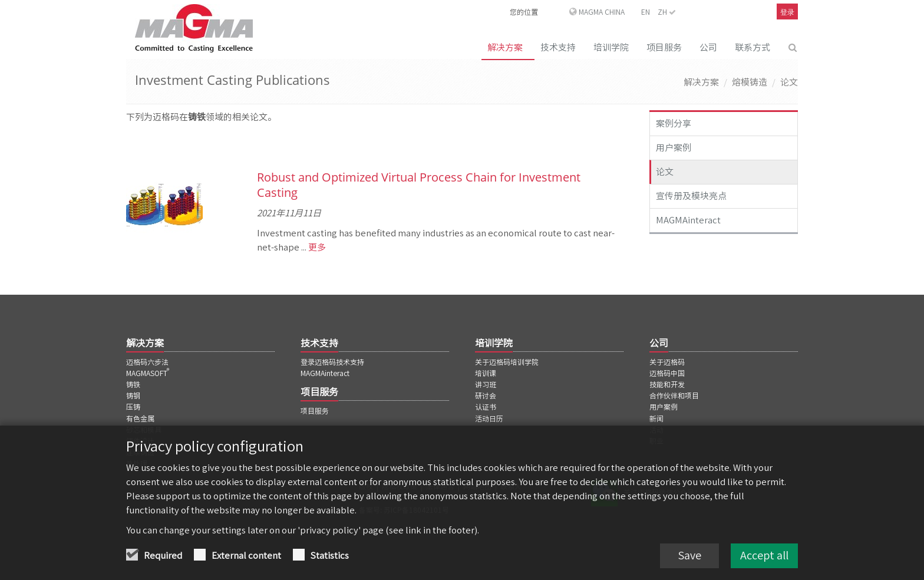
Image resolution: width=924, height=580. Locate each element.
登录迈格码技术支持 (332, 362)
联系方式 (753, 47)
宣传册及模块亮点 (691, 196)
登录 (787, 12)
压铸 (133, 407)
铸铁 (133, 384)
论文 (789, 82)
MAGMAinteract (688, 220)
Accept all (764, 556)
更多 (316, 247)
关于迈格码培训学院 (507, 362)
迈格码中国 (667, 373)
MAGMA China (602, 12)
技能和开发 (667, 384)
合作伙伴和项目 (674, 396)
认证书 (486, 407)
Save (689, 556)
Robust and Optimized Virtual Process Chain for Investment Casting (419, 185)
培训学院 (611, 47)
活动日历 (489, 418)
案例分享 (674, 123)
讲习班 (486, 384)
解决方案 (505, 47)
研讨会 (486, 396)
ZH (667, 12)
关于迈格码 (667, 362)
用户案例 (674, 148)
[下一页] (622, 147)
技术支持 (558, 47)
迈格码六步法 (147, 362)
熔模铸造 (750, 82)
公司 (708, 47)
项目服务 (664, 47)
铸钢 (133, 396)
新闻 (656, 418)
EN (646, 12)
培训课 (486, 373)
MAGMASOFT (148, 373)
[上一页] (127, 147)
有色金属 (140, 418)
